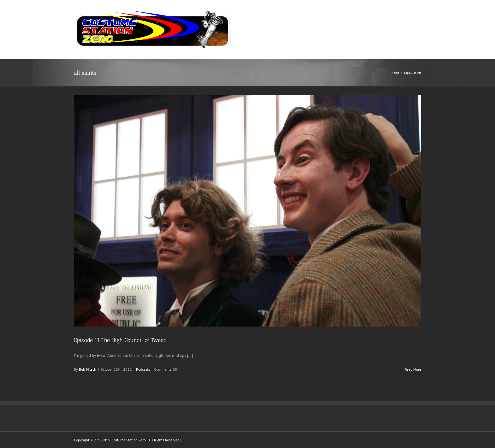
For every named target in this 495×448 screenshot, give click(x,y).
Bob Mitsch (88, 369)
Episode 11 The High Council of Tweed (120, 340)
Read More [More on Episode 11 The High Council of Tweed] (413, 369)
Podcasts (143, 369)
